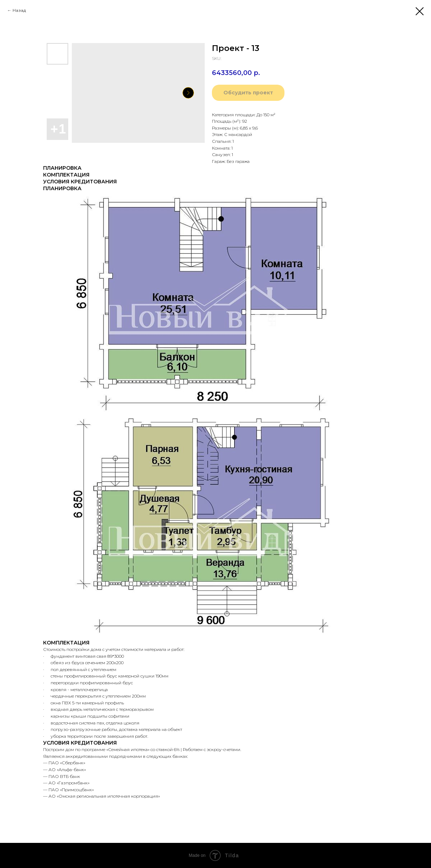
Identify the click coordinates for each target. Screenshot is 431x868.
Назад (19, 10)
